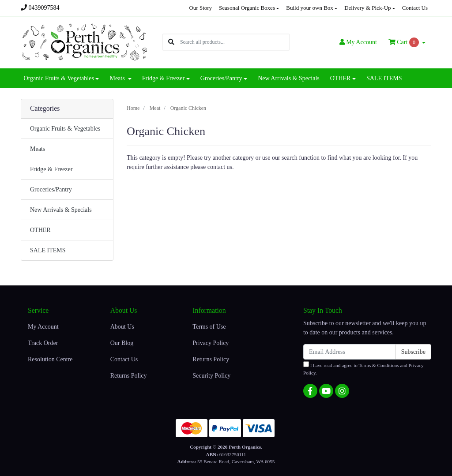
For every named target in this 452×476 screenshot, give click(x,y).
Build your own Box (310, 8)
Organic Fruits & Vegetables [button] (59, 78)
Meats (38, 149)
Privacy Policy (211, 343)
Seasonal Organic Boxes (247, 8)
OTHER (40, 230)
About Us (122, 327)
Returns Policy (129, 376)
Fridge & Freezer (51, 169)
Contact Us (415, 8)
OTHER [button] (341, 78)
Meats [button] (118, 78)
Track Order (43, 343)
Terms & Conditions (379, 365)
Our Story (200, 8)
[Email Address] (350, 352)
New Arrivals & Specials (289, 78)
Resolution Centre (50, 359)
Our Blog (122, 343)
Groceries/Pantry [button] (221, 78)
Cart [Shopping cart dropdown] (405, 42)
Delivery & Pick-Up (367, 8)
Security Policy (211, 376)
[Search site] (171, 42)
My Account (43, 327)
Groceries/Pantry (51, 189)
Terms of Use (209, 327)
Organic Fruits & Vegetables (65, 129)
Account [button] (358, 42)
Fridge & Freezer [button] (163, 78)
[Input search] (235, 42)
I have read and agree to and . (363, 368)
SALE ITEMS (384, 78)
